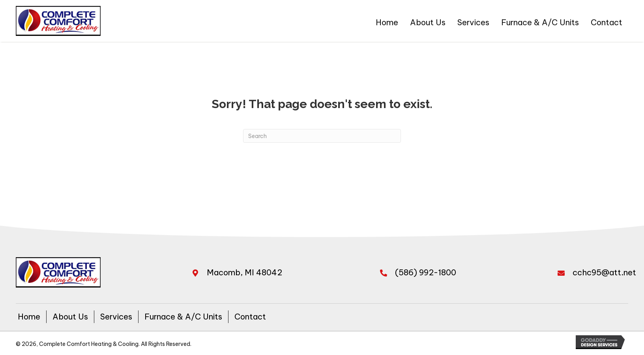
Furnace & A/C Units (183, 317)
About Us (70, 317)
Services (116, 317)
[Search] (322, 136)
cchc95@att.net (604, 272)
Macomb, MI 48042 (244, 272)
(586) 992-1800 (426, 272)
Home (29, 317)
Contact (250, 317)
